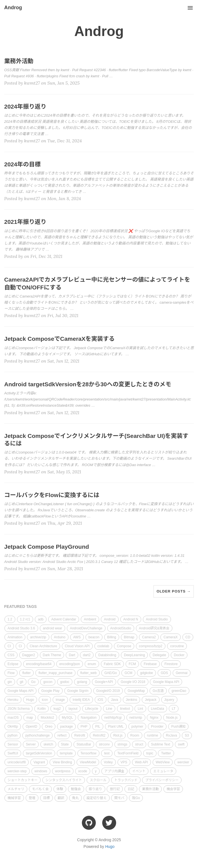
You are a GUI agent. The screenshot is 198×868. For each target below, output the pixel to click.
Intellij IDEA (81, 700)
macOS (13, 718)
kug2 (57, 709)
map (30, 718)
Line (109, 709)
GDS (164, 673)
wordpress (63, 771)
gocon (48, 682)
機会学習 (173, 789)
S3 (187, 735)
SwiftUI (13, 753)
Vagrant (39, 762)
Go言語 (158, 691)
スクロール (98, 780)
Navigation (89, 718)
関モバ (119, 798)
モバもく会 (40, 789)
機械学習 (14, 798)
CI (9, 646)
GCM (128, 673)
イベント (139, 771)
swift (181, 744)
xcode (83, 771)
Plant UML (116, 726)
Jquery (169, 700)
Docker (179, 655)
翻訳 (61, 798)
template (66, 753)
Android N (131, 619)
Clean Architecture (43, 646)
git (22, 682)
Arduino (60, 637)
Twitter (166, 753)
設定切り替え (97, 798)
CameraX (171, 637)
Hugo (30, 700)
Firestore (171, 664)
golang (82, 682)
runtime (153, 735)
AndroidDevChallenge (86, 628)
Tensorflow (88, 753)
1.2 (10, 619)
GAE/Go (111, 673)
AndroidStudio (121, 628)
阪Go (136, 798)
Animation (15, 637)
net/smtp (136, 718)
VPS (124, 762)
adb (41, 619)
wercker (183, 762)
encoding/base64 (39, 664)
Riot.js (118, 735)
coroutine (177, 646)
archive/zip (38, 637)
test (107, 753)
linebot (125, 709)
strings (122, 744)
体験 (60, 789)
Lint (140, 709)
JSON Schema (19, 709)
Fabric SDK (112, 664)
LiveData (157, 709)
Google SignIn (78, 691)
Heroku (13, 700)
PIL (98, 726)
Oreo (49, 726)
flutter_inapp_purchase (55, 673)
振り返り (96, 789)
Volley (108, 762)
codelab (103, 646)
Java (114, 700)
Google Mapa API (166, 682)
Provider (157, 726)
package (66, 726)
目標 (47, 798)
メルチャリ (16, 789)
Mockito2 (47, 718)
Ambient (90, 619)
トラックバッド (126, 780)
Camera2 (149, 637)
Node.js (172, 718)
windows (41, 771)
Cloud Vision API (77, 646)
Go (33, 682)
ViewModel (88, 762)
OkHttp (13, 726)
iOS (101, 700)
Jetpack (151, 700)
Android (110, 619)
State (65, 744)
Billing (112, 637)
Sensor (13, 744)
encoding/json (70, 664)
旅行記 (115, 789)
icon (45, 700)
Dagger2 (29, 655)
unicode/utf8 (17, 762)
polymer (137, 726)
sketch (48, 744)
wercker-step (17, 771)
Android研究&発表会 (154, 628)
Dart (72, 655)
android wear (52, 628)
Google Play (50, 691)
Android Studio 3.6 (21, 628)
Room (135, 735)
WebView (163, 762)
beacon (94, 637)
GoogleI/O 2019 (108, 691)
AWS (77, 637)
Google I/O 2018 (133, 682)
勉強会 (76, 789)
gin (10, 682)
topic (150, 753)
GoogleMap (136, 691)
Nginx (154, 718)
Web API (141, 762)
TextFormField (128, 753)
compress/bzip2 (151, 646)
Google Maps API (20, 691)
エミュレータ (163, 771)
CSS (11, 655)
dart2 (87, 655)
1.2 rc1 (25, 619)
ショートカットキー (23, 780)
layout (73, 709)
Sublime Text (160, 744)
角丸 (75, 798)
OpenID (31, 726)
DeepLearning (134, 655)
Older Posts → (174, 591)
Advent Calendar (64, 619)
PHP (84, 726)
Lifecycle (92, 709)
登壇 (32, 798)
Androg (13, 8)
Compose (124, 646)
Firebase (150, 664)
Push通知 (178, 726)
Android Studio (157, 619)
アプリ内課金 (114, 771)
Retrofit (80, 735)
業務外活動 (150, 789)
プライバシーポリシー (162, 780)
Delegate (159, 655)
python (13, 735)
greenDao (179, 691)
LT (174, 709)
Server (31, 744)
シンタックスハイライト (64, 780)
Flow (11, 673)
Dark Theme (52, 655)
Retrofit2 (99, 735)
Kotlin (41, 709)
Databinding (107, 655)
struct (139, 744)
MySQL (67, 718)
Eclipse (13, 664)
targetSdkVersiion (39, 753)
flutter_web (88, 673)
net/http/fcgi (113, 718)
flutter (26, 673)
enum (92, 664)
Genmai (182, 673)
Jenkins (132, 700)
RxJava (172, 735)
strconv (104, 744)
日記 (131, 789)
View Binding (62, 762)
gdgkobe (146, 673)
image (60, 700)
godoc (65, 682)
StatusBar (84, 744)
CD (188, 637)
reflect (62, 735)
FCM (132, 664)
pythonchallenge (37, 735)
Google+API (104, 682)
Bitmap (129, 637)
